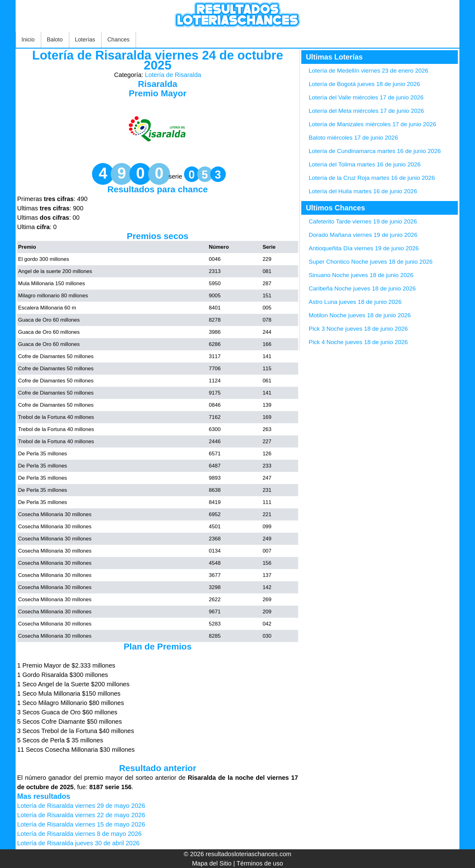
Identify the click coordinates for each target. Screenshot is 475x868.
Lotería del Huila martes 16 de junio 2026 (363, 191)
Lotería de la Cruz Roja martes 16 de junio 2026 (372, 178)
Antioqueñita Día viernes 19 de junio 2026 (364, 248)
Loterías (85, 40)
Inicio (28, 40)
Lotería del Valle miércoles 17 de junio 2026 (366, 97)
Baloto (55, 40)
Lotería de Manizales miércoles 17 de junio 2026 (373, 124)
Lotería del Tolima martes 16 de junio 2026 (365, 164)
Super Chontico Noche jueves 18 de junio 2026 (371, 262)
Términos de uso (260, 863)
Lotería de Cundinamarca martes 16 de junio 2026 (375, 151)
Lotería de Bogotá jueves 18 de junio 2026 (364, 84)
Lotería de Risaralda (173, 75)
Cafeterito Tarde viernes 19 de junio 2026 (363, 221)
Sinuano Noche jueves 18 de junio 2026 (361, 275)
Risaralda (158, 84)
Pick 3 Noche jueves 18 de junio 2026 (358, 329)
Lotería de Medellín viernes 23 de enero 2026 (368, 71)
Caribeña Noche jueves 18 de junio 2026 (362, 288)
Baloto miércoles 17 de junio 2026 (353, 138)
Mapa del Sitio (212, 863)
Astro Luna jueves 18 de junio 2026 (355, 302)
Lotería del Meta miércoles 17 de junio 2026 (366, 111)
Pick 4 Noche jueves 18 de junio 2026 (358, 342)
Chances (118, 40)
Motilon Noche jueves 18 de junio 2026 (360, 315)
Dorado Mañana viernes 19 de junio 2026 (363, 235)
